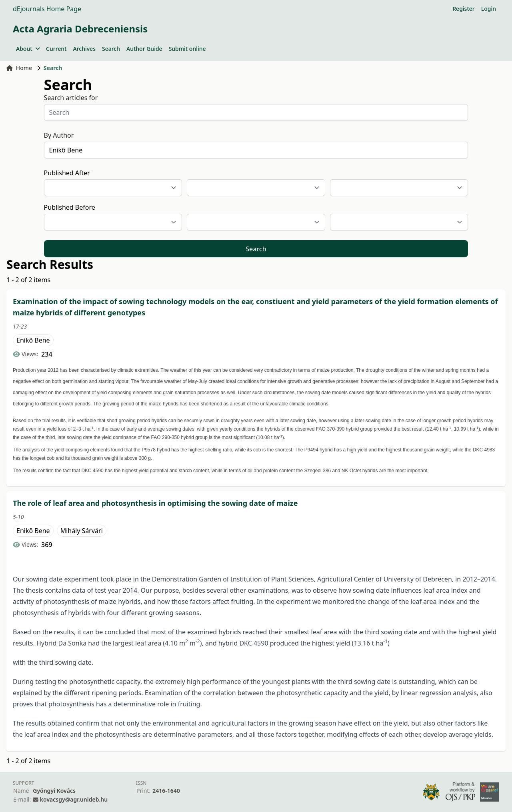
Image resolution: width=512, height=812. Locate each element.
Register (463, 9)
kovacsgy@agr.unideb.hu (74, 799)
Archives (84, 49)
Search (111, 49)
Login (489, 9)
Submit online (187, 49)
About (28, 49)
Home (19, 68)
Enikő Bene (33, 340)
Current (56, 49)
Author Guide (144, 49)
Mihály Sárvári (82, 531)
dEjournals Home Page (47, 9)
